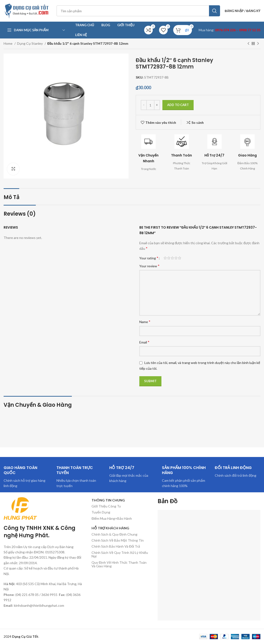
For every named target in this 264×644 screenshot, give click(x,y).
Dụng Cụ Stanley (30, 43)
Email (144, 342)
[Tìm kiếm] (138, 11)
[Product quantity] (150, 105)
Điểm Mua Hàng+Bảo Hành (112, 518)
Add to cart (178, 105)
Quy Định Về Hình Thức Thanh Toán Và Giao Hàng (119, 564)
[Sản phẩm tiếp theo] (258, 44)
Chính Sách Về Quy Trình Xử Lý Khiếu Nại (120, 554)
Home (8, 43)
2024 (21, 636)
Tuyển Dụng (101, 512)
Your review (149, 266)
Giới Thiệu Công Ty (106, 506)
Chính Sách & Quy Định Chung (114, 534)
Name (145, 322)
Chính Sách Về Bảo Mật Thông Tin (118, 540)
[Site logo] (28, 10)
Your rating (149, 258)
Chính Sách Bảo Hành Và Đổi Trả (116, 546)
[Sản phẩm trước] (248, 44)
